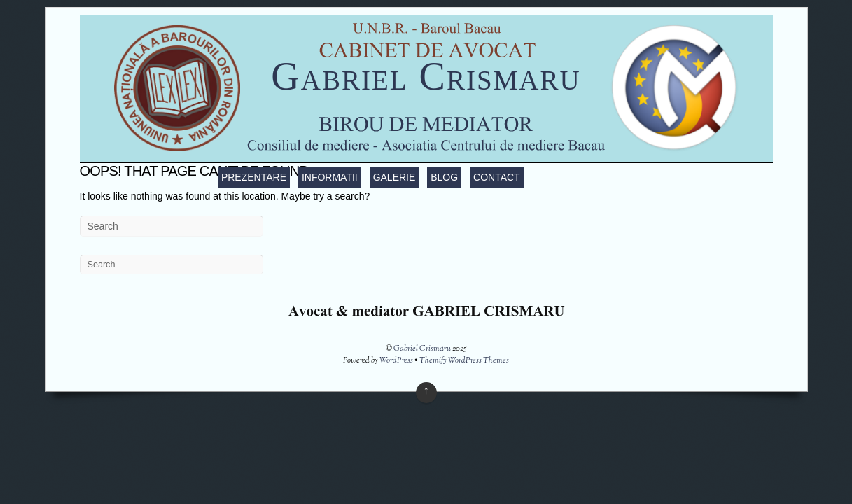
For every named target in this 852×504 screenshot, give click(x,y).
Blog (444, 177)
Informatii (330, 177)
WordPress (396, 360)
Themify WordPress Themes (464, 360)
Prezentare (254, 177)
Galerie (394, 177)
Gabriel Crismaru (426, 76)
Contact (497, 177)
